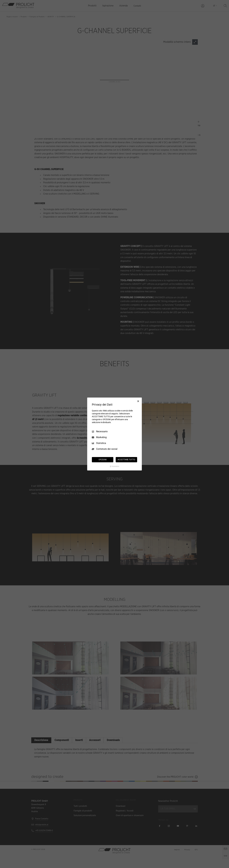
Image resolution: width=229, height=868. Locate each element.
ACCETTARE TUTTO (126, 460)
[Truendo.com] (114, 466)
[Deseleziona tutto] (138, 401)
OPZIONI (103, 460)
